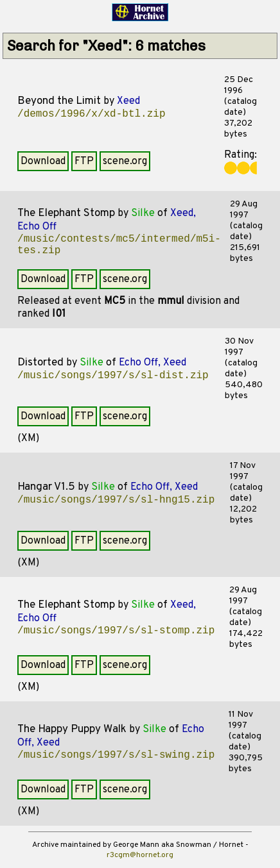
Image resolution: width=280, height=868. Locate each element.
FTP (84, 162)
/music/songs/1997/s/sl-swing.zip (116, 755)
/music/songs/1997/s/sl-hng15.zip (116, 500)
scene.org (125, 162)
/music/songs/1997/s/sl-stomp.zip (116, 631)
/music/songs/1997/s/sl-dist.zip (113, 376)
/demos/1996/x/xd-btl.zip (91, 114)
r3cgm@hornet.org (140, 855)
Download (43, 162)
